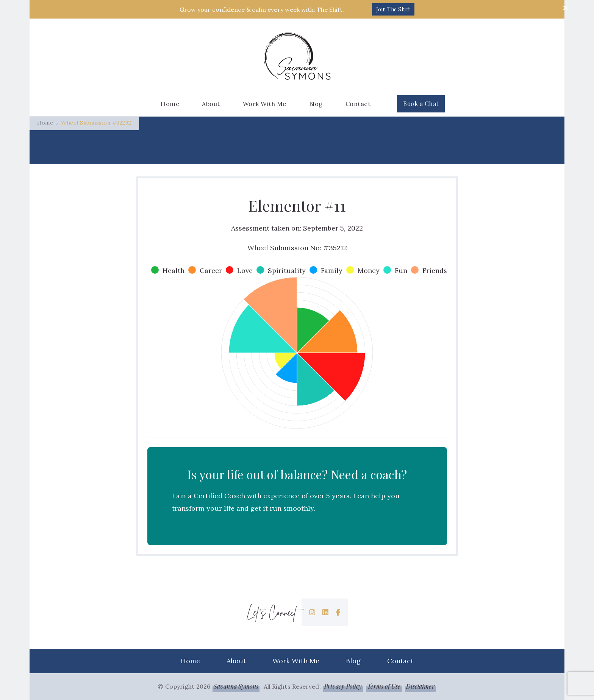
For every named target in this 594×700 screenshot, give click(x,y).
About (211, 104)
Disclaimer (420, 686)
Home (170, 104)
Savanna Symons (236, 686)
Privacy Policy (343, 686)
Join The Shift (393, 9)
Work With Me (265, 104)
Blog (316, 104)
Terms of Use (384, 686)
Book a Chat (421, 104)
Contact (358, 104)
